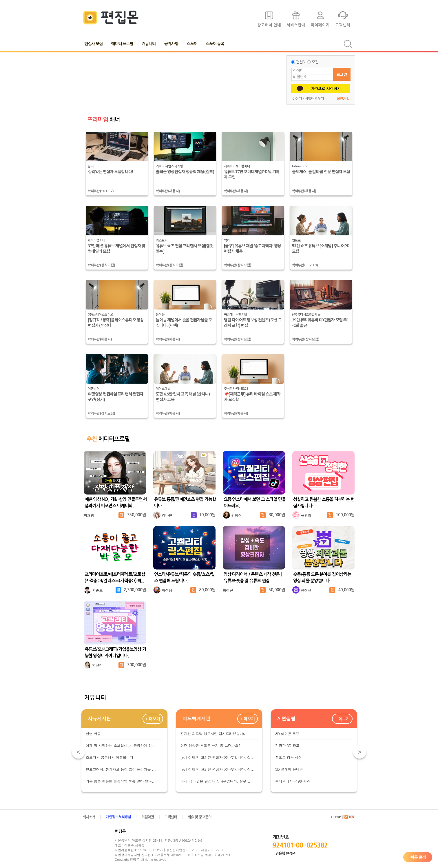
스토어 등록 (215, 44)
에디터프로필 (108, 439)
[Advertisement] (183, 80)
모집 (315, 62)
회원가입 (343, 98)
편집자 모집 (93, 44)
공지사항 (171, 44)
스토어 (192, 44)
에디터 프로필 (122, 44)
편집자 (301, 62)
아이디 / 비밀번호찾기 (308, 98)
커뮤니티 (149, 44)
